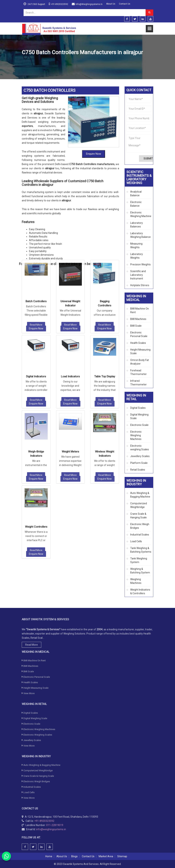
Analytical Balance (136, 194)
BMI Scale (136, 326)
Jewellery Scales (140, 456)
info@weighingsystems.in (89, 4)
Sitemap (122, 856)
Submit (148, 158)
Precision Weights (140, 264)
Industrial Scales (140, 535)
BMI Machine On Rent (140, 310)
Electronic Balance (136, 204)
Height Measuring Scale (140, 351)
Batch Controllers (36, 226)
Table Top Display (105, 301)
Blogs (74, 856)
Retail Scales (138, 470)
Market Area (106, 856)
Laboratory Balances (137, 225)
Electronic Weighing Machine (141, 214)
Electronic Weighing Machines (136, 435)
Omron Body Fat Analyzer (140, 362)
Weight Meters (70, 377)
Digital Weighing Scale (139, 416)
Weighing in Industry (44, 61)
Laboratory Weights (137, 256)
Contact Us (125, 4)
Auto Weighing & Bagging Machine (140, 495)
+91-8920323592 (60, 4)
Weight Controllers (36, 452)
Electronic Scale (139, 425)
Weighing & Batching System (140, 571)
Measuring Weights (136, 245)
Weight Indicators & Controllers (76, 61)
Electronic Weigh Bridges (140, 526)
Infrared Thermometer (138, 383)
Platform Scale (139, 463)
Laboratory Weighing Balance (140, 235)
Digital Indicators (36, 301)
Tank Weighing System (139, 560)
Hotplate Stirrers (140, 285)
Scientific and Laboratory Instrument (138, 275)
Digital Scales (138, 408)
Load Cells (136, 541)
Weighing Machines (136, 581)
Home (25, 61)
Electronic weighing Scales (140, 448)
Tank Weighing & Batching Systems (141, 550)
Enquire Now (94, 137)
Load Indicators (70, 301)
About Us (111, 4)
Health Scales (138, 343)
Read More (36, 250)
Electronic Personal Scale (139, 334)
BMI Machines (138, 319)
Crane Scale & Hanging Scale (138, 516)
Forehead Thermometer (138, 372)
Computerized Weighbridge (139, 505)
